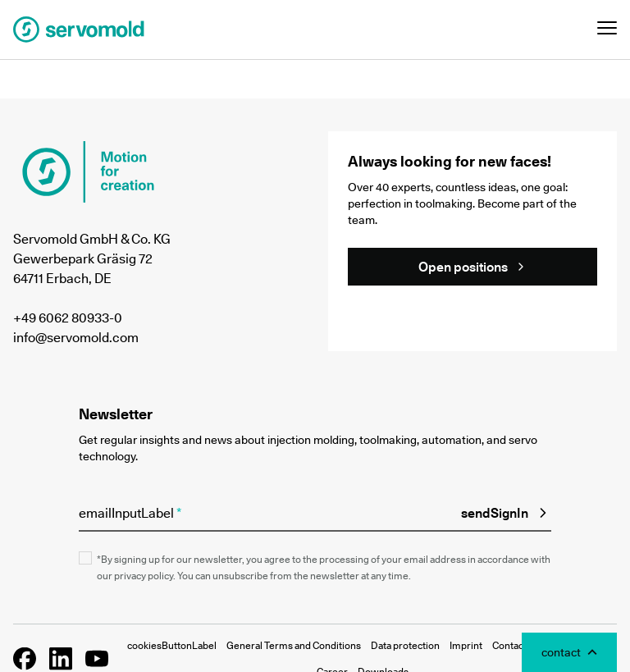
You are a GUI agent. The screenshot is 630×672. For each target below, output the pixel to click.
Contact (509, 645)
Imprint (466, 645)
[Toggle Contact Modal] (569, 652)
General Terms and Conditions (294, 645)
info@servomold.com (76, 337)
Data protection (405, 645)
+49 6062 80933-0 (68, 318)
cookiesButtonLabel (172, 645)
